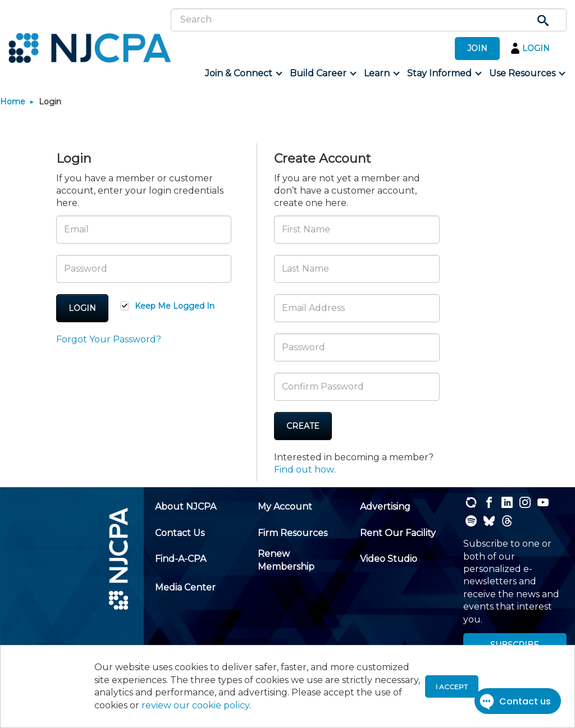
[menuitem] (243, 74)
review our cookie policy (195, 705)
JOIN (477, 48)
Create (303, 426)
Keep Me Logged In (175, 306)
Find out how (304, 470)
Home (13, 102)
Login (82, 308)
